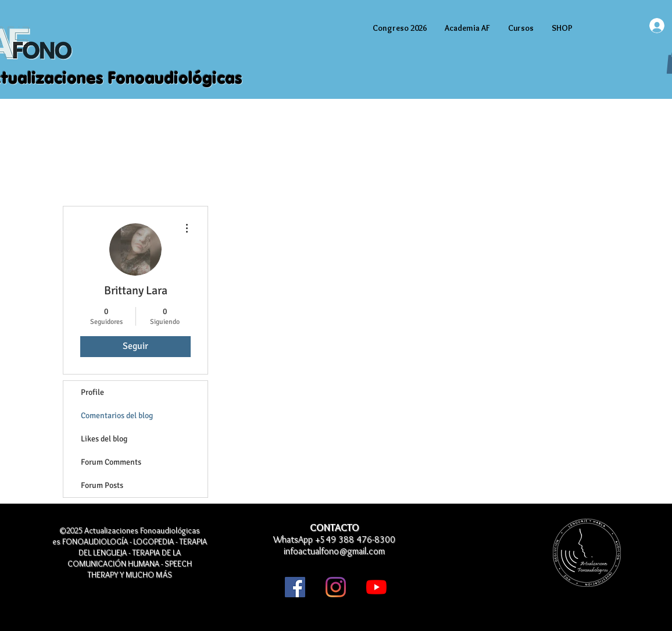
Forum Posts (102, 485)
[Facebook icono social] (295, 587)
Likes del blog (104, 439)
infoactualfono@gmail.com (334, 551)
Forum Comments (111, 462)
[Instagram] (336, 587)
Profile (92, 392)
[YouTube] (376, 587)
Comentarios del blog (117, 416)
